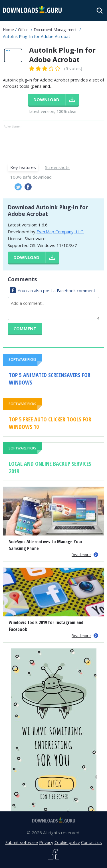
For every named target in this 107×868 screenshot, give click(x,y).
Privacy (46, 842)
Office (23, 30)
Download (26, 257)
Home (8, 30)
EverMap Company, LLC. (60, 232)
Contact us (91, 842)
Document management (55, 30)
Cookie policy (67, 842)
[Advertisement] (53, 144)
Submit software (22, 842)
